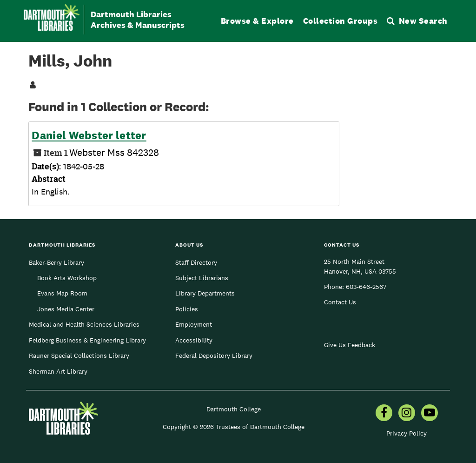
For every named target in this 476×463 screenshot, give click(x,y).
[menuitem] (384, 414)
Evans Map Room (62, 293)
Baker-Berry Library (56, 262)
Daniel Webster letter (89, 135)
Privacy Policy (407, 433)
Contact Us (340, 302)
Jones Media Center (66, 309)
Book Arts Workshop (67, 278)
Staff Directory (196, 262)
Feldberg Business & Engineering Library (87, 340)
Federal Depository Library (214, 356)
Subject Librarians (202, 278)
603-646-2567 (366, 287)
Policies (187, 309)
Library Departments (205, 293)
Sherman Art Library (58, 371)
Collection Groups (340, 21)
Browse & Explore (257, 21)
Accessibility (194, 340)
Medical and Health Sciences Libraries (84, 324)
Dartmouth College (234, 409)
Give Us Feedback (350, 345)
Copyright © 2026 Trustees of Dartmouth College (234, 427)
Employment (194, 324)
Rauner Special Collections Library (79, 356)
